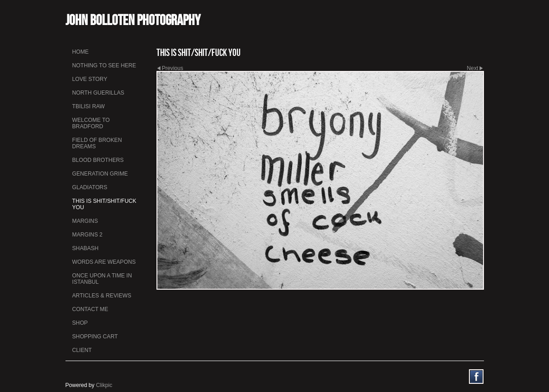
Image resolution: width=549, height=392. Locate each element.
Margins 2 (88, 235)
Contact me (90, 309)
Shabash (86, 248)
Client (82, 350)
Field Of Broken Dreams (97, 143)
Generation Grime (100, 174)
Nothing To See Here (104, 65)
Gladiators (90, 187)
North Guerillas (98, 93)
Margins (85, 221)
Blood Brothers (98, 160)
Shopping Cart (95, 337)
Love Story (90, 79)
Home (81, 52)
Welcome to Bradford (91, 123)
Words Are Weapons (104, 262)
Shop (80, 323)
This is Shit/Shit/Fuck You (104, 204)
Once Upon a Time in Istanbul (102, 279)
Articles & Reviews (102, 296)
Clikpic (104, 385)
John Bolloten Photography (133, 20)
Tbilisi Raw (89, 106)
